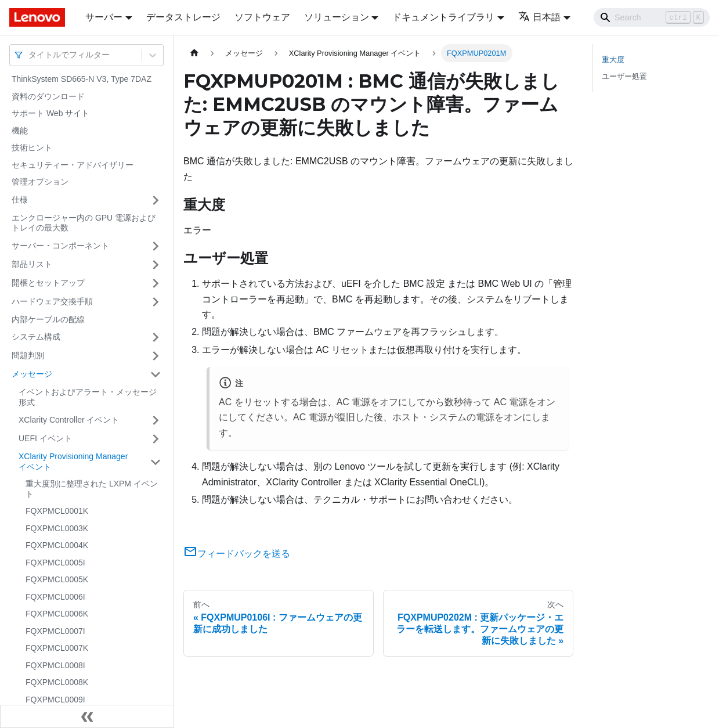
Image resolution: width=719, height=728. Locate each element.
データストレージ (183, 17)
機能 (20, 131)
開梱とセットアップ (48, 283)
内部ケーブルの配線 (48, 319)
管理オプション (40, 182)
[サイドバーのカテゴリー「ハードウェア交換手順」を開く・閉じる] (156, 302)
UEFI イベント (45, 438)
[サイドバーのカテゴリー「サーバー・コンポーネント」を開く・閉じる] (156, 246)
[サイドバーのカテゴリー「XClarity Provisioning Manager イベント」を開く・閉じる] (156, 462)
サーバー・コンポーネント (60, 246)
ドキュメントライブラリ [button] (443, 17)
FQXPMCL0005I (55, 563)
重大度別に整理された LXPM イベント (92, 489)
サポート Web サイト (50, 113)
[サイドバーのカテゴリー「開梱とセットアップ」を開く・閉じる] (156, 283)
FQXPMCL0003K (57, 528)
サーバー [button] (104, 17)
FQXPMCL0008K (57, 682)
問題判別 (28, 355)
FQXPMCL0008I (55, 665)
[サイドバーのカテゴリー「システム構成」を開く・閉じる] (156, 337)
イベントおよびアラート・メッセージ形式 (88, 397)
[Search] (652, 17)
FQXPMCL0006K (57, 614)
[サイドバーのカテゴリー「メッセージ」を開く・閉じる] (156, 374)
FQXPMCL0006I (55, 597)
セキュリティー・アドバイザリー (73, 165)
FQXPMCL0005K (57, 579)
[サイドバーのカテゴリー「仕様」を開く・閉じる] (156, 200)
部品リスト (32, 264)
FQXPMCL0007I (55, 631)
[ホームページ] (194, 53)
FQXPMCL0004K (57, 545)
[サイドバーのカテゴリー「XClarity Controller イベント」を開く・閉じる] (156, 420)
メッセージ (32, 374)
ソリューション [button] (337, 17)
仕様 (20, 200)
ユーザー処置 (624, 76)
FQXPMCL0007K (57, 648)
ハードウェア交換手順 (52, 301)
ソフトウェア (262, 17)
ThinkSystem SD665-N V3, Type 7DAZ (82, 79)
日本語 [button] (539, 17)
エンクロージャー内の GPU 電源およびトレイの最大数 (84, 223)
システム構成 (36, 337)
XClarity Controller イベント (69, 420)
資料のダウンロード (48, 96)
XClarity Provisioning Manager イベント (73, 462)
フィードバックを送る (237, 554)
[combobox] (30, 55)
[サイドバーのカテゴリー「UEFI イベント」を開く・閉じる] (156, 439)
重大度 (613, 60)
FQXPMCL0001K (57, 511)
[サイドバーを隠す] (87, 716)
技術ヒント (32, 147)
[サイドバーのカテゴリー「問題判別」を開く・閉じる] (156, 356)
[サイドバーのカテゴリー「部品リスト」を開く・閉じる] (156, 265)
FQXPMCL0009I (55, 700)
